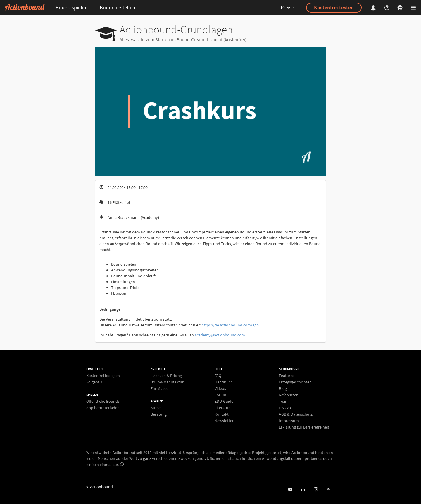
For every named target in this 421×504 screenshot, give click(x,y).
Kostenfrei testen (334, 7)
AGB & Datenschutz (296, 414)
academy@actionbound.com (220, 335)
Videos (220, 388)
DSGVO (285, 408)
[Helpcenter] (388, 7)
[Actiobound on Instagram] (316, 490)
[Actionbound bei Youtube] (290, 490)
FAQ (218, 376)
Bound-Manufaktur (167, 382)
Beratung (159, 414)
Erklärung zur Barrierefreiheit (304, 427)
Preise (287, 7)
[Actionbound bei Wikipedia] (328, 490)
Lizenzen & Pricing (166, 376)
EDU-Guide (224, 401)
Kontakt (222, 414)
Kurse (156, 408)
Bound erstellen (118, 7)
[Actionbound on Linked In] (303, 490)
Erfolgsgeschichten (295, 382)
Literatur (222, 408)
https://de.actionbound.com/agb (230, 325)
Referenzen (289, 395)
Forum (220, 395)
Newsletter (224, 420)
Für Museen (161, 388)
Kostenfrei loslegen (103, 376)
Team (284, 401)
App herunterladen (103, 408)
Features (287, 376)
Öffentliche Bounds (103, 401)
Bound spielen (72, 7)
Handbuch (224, 382)
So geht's (94, 382)
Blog (283, 388)
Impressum (289, 421)
